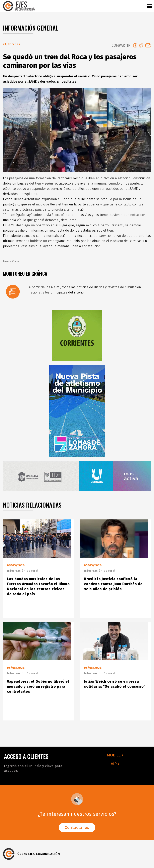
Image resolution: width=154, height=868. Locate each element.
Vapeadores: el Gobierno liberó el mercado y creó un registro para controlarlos (38, 687)
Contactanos (77, 827)
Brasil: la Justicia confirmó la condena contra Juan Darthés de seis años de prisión (113, 584)
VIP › (115, 764)
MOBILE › (115, 755)
